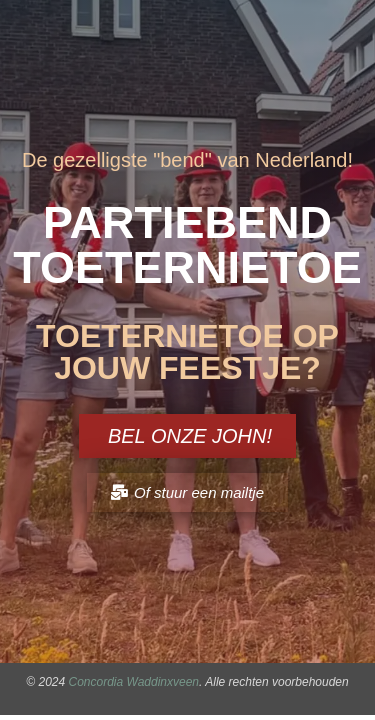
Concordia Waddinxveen (134, 682)
